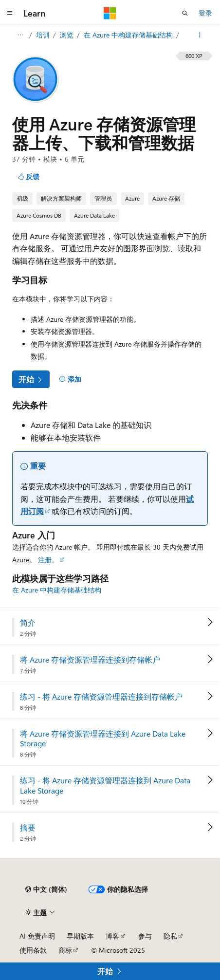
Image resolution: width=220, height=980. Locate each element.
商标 (65, 950)
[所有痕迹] (20, 35)
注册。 (48, 560)
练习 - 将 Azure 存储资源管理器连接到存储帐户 (101, 697)
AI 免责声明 (37, 936)
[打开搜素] (185, 13)
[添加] (70, 379)
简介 (28, 623)
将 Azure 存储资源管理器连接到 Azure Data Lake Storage (103, 739)
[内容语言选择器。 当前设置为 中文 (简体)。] (46, 889)
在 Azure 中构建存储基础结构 (129, 35)
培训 (44, 35)
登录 (205, 13)
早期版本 (80, 936)
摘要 (28, 828)
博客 (112, 936)
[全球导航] (10, 13)
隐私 (170, 936)
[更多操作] (200, 35)
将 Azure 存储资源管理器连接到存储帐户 (90, 660)
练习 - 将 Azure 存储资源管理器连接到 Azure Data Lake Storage (105, 786)
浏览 (68, 35)
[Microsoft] (110, 13)
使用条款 (33, 950)
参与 (145, 936)
